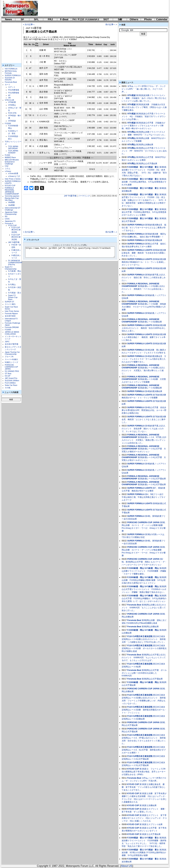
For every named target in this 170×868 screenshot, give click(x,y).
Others (134, 19)
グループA (9, 357)
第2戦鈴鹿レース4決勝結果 (150, 388)
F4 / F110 (78, 19)
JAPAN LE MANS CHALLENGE (12, 333)
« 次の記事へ (29, 24)
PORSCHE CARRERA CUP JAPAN (11, 367)
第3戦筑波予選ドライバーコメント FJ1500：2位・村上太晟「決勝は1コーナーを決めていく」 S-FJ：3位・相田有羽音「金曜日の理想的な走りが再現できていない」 (144, 200)
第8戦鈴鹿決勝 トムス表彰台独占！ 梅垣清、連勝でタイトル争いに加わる (145, 337)
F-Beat (64, 19)
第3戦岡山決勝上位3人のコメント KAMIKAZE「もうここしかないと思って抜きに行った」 (144, 608)
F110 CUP (12, 225)
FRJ (50, 19)
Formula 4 (9, 223)
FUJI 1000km (10, 383)
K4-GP (8, 376)
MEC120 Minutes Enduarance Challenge (12, 162)
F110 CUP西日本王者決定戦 (16, 237)
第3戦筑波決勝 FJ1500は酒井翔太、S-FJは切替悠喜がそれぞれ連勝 (144, 182)
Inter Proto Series (12, 311)
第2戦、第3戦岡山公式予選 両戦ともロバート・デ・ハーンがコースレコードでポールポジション (144, 562)
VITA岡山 (12, 105)
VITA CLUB (9, 100)
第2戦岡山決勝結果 (145, 145)
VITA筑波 (12, 121)
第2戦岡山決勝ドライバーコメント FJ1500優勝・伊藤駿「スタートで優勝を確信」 (144, 571)
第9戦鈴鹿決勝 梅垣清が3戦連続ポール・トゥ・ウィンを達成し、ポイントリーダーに (145, 262)
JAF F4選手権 (14, 242)
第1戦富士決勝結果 (148, 805)
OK (9, 98)
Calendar (162, 19)
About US (127, 866)
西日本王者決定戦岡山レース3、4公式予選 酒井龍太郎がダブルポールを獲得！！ (144, 750)
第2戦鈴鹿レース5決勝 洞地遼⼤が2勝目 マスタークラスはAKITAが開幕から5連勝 (144, 307)
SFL (36, 19)
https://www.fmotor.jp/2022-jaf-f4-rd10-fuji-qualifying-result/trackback (73, 252)
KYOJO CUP (10, 186)
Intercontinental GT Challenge (13, 209)
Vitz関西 (11, 202)
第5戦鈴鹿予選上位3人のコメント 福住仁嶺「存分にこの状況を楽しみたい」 (144, 278)
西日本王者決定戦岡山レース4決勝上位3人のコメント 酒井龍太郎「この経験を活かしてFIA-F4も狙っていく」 (144, 639)
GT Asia (8, 374)
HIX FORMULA (11, 69)
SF (22, 19)
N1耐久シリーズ (11, 362)
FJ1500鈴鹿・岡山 (136, 568)
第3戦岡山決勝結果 (150, 627)
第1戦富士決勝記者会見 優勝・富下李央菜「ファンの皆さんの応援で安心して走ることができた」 (144, 787)
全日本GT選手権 (12, 344)
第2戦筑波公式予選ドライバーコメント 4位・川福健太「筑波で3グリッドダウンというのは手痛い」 (144, 116)
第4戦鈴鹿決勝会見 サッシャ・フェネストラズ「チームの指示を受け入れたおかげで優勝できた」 (144, 359)
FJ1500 (8, 123)
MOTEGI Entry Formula (11, 72)
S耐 (120, 19)
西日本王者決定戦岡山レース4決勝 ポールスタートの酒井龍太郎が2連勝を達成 (144, 648)
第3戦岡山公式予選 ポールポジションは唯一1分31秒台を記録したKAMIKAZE (144, 673)
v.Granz (8, 171)
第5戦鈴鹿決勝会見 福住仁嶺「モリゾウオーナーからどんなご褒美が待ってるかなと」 (144, 228)
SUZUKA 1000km (12, 381)
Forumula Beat (11, 82)
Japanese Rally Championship (11, 213)
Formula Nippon (11, 313)
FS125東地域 (14, 90)
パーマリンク (84, 196)
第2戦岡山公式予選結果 (147, 164)
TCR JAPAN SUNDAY (13, 152)
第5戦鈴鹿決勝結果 (154, 240)
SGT (106, 19)
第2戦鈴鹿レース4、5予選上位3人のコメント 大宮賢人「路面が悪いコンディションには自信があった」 (144, 440)
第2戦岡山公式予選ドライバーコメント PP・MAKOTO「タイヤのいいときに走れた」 (144, 151)
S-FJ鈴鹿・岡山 (15, 271)
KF (9, 95)
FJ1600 (8, 330)
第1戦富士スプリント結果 (151, 824)
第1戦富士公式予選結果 (150, 834)
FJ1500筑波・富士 (136, 167)
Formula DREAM (12, 327)
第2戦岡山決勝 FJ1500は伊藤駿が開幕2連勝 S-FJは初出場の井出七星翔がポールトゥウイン (144, 580)
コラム (8, 169)
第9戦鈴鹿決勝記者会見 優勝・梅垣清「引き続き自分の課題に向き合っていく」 (144, 253)
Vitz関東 (11, 205)
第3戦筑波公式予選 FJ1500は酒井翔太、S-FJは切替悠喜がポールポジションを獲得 (144, 212)
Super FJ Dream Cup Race (13, 297)
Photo (148, 19)
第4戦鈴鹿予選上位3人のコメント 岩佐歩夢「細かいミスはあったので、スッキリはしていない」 (144, 429)
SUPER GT (9, 302)
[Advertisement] (101, 8)
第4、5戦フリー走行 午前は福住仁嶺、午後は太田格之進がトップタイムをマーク (144, 497)
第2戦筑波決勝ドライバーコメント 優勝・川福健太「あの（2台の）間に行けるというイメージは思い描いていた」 (144, 98)
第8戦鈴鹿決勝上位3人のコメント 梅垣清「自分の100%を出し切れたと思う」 (144, 328)
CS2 (7, 166)
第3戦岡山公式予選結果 (152, 679)
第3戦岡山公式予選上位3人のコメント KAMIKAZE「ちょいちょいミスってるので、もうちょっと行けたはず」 (144, 658)
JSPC (7, 342)
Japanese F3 (10, 221)
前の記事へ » (111, 24)
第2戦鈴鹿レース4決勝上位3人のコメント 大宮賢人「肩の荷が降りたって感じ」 (143, 371)
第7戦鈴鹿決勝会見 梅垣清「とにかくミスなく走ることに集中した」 (144, 419)
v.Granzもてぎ (14, 176)
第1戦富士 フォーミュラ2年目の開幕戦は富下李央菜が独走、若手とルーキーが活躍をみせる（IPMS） (144, 772)
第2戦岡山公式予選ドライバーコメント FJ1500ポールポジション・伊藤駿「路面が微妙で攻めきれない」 (144, 589)
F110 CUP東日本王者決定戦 (16, 230)
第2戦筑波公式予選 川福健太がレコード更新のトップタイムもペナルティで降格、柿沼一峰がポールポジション (143, 126)
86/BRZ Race (10, 157)
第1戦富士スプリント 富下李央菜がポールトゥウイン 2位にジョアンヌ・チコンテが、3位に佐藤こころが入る (144, 818)
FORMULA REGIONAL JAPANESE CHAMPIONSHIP (12, 191)
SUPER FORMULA (13, 75)
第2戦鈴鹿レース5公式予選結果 (152, 479)
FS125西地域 (14, 93)
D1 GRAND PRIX (12, 371)
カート (8, 85)
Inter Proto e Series (13, 179)
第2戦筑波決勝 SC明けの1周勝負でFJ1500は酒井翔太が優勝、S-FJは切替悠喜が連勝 (144, 853)
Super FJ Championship (11, 268)
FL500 (7, 155)
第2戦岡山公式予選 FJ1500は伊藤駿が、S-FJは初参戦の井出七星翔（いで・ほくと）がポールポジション (144, 598)
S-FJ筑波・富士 (15, 293)
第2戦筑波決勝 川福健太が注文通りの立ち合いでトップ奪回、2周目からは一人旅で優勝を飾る (144, 107)
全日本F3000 (10, 316)
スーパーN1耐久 (11, 359)
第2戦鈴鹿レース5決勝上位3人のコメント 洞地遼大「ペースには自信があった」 (143, 289)
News (8, 19)
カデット (12, 87)
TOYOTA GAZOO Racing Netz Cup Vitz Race (12, 198)
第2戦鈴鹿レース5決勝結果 (150, 322)
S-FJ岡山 (12, 285)
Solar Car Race (11, 385)
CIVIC (7, 219)
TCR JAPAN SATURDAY (13, 147)
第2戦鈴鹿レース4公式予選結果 (152, 484)
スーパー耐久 (10, 304)
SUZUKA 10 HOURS (10, 79)
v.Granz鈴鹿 (13, 173)
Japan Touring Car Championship (12, 353)
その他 (8, 388)
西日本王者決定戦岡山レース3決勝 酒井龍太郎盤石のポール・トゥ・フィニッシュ (144, 710)
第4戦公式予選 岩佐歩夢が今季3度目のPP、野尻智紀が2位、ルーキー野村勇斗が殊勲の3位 (144, 410)
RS (6, 216)
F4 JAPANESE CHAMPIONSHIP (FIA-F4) (15, 263)
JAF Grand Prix (11, 378)
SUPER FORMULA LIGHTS (140, 250)
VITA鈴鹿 (12, 102)
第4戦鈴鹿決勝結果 (154, 391)
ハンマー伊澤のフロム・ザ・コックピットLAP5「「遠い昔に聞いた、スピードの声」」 (144, 89)
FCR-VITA (12, 113)
